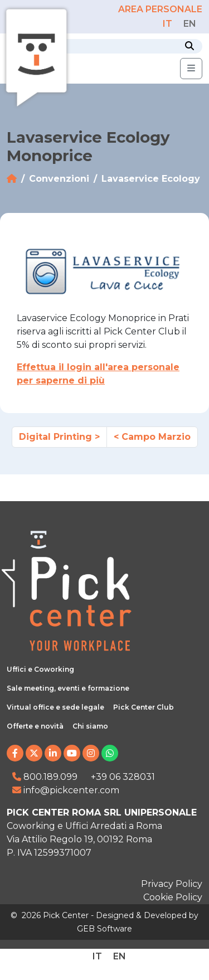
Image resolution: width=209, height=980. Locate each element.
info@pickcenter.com (66, 790)
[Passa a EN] (190, 24)
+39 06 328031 (123, 777)
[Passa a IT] (167, 24)
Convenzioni (59, 179)
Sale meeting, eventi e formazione (68, 688)
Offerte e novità (35, 726)
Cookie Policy (173, 897)
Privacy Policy (172, 884)
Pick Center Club (144, 707)
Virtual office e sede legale (55, 707)
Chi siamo (90, 726)
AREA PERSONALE (160, 9)
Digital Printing (55, 437)
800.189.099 (45, 777)
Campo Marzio (156, 437)
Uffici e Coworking (40, 669)
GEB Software (104, 929)
